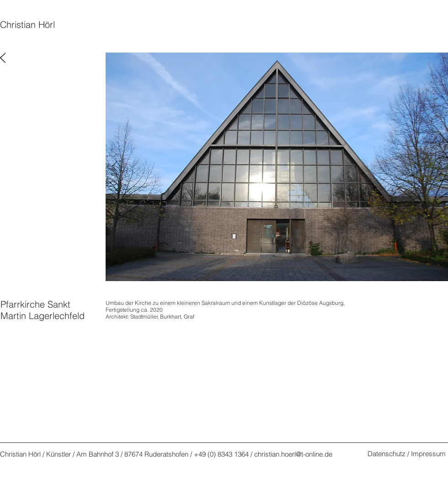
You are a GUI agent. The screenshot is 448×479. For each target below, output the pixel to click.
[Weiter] (439, 167)
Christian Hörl (27, 24)
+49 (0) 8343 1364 (221, 454)
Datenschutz (387, 454)
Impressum (428, 454)
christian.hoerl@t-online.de (293, 454)
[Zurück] (115, 167)
